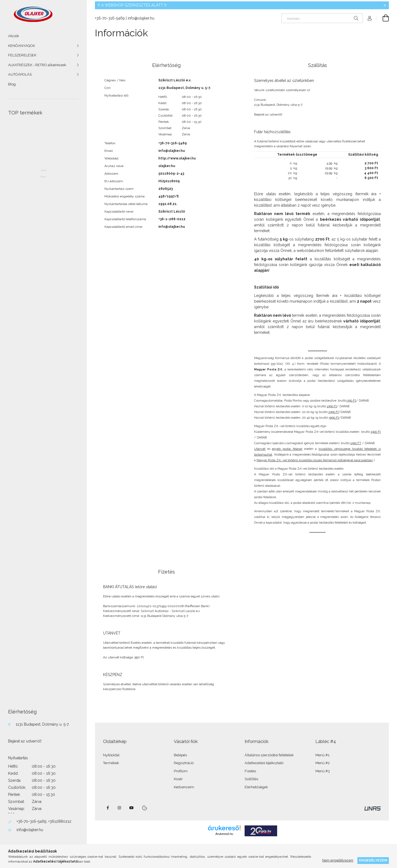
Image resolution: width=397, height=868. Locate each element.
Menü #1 (322, 755)
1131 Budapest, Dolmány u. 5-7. (42, 724)
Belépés (180, 755)
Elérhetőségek (256, 787)
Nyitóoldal (111, 755)
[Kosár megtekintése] (383, 18)
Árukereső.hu (224, 834)
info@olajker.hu (30, 830)
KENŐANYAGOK (22, 46)
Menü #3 (323, 771)
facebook (108, 808)
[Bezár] (385, 5)
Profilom (181, 771)
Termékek (111, 763)
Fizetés (250, 771)
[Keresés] (322, 18)
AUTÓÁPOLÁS (20, 74)
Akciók (14, 36)
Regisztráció (184, 763)
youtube (132, 808)
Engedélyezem (373, 860)
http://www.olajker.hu (177, 158)
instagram (120, 808)
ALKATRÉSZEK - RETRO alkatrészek (37, 65)
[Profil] (370, 18)
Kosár (178, 779)
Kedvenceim (184, 787)
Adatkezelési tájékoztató (264, 763)
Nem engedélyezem (338, 860)
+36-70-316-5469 (31, 821)
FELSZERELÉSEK (22, 55)
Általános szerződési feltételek (269, 755)
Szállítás (251, 779)
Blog (12, 84)
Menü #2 (323, 763)
